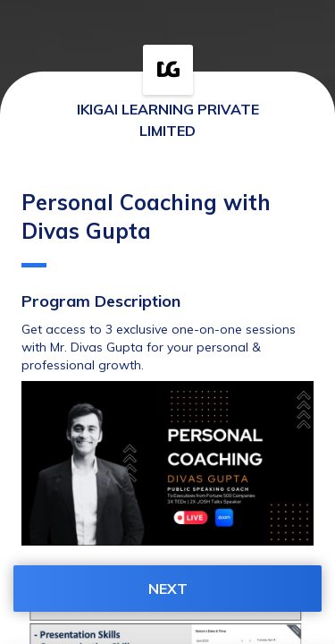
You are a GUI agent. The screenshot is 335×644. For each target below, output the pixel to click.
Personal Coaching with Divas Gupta (146, 228)
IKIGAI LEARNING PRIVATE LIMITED (168, 120)
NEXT (168, 589)
